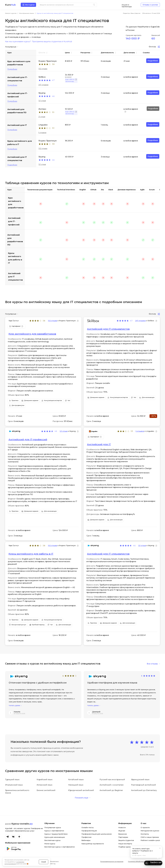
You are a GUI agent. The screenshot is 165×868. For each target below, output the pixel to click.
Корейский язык (45, 780)
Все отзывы (152, 664)
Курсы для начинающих (55, 837)
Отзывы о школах (150, 5)
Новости (122, 828)
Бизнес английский (46, 790)
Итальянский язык (14, 785)
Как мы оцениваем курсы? (18, 42)
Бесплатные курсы (52, 840)
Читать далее (14, 706)
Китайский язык (76, 780)
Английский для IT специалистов (15, 277)
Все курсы (30, 5)
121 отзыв (42, 101)
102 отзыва (43, 69)
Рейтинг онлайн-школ (150, 840)
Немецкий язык (76, 785)
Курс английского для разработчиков (16, 203)
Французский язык (140, 780)
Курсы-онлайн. (22, 824)
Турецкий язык (12, 780)
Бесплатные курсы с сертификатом (60, 847)
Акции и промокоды (127, 5)
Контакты (145, 834)
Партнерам (123, 837)
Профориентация (89, 831)
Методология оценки (150, 831)
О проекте (145, 828)
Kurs (10, 5)
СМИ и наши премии (150, 837)
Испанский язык (44, 785)
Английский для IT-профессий (14, 221)
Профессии (86, 837)
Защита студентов (126, 840)
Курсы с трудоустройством (56, 834)
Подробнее (12, 69)
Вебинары (86, 840)
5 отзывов (42, 133)
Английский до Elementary (144, 790)
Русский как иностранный (112, 780)
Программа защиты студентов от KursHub (52, 42)
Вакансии (123, 834)
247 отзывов (43, 85)
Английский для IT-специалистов (108, 329)
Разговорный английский (143, 785)
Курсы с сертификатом (54, 831)
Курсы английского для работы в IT (15, 258)
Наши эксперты (125, 844)
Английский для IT (99, 444)
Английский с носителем (112, 785)
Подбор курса (124, 847)
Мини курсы (50, 844)
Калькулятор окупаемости (93, 844)
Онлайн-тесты (88, 828)
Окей (44, 857)
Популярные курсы (53, 828)
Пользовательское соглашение (112, 861)
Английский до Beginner (111, 790)
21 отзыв (42, 117)
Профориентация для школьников (96, 834)
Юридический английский (81, 790)
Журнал (122, 831)
